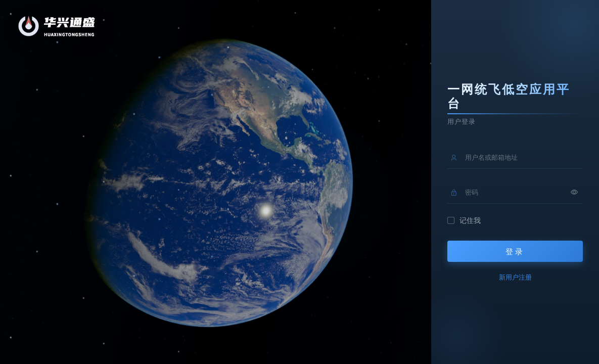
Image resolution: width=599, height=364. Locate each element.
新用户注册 (515, 277)
